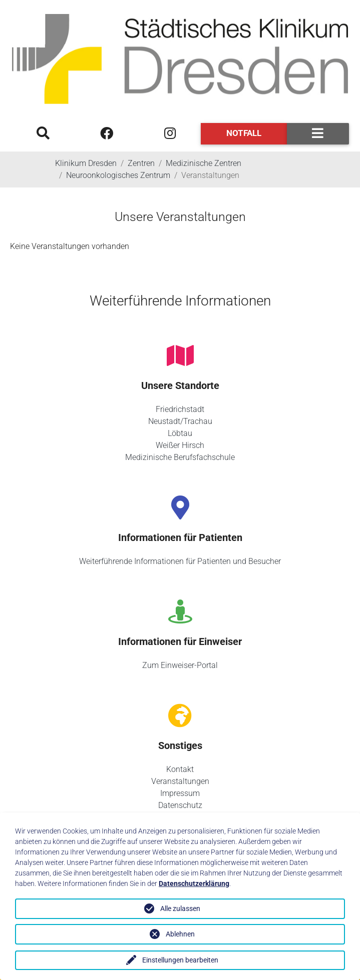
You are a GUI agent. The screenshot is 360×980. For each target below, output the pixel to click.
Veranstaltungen (180, 781)
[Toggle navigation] (318, 134)
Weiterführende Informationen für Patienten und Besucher (180, 561)
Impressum (180, 793)
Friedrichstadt (180, 409)
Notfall (244, 133)
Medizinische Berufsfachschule (180, 457)
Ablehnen (180, 934)
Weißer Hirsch (180, 445)
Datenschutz (180, 805)
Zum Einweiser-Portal (180, 665)
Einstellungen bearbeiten (180, 960)
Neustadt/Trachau (180, 421)
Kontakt (180, 769)
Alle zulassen (180, 908)
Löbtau (180, 433)
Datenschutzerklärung (194, 883)
